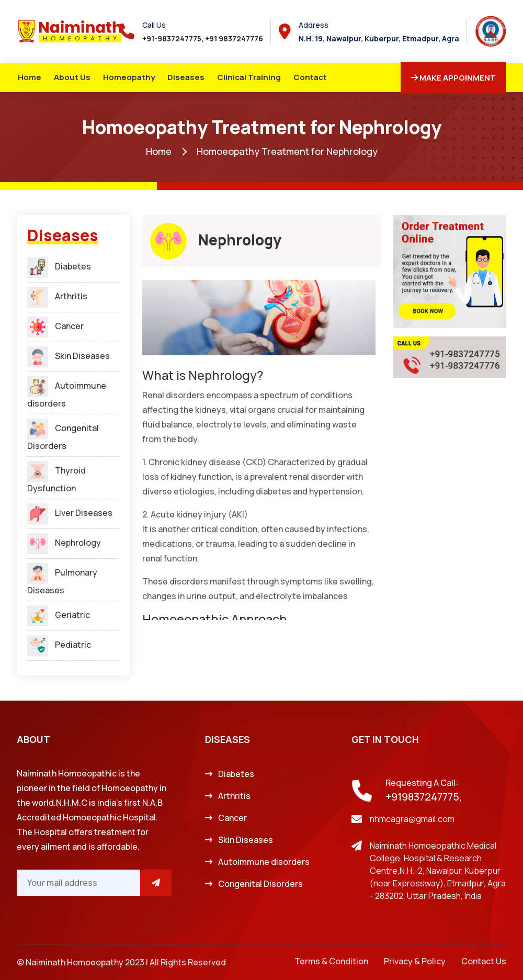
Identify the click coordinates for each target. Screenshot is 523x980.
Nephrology (64, 543)
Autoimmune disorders (264, 862)
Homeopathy (129, 77)
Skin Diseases (69, 356)
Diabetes (59, 266)
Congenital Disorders (260, 884)
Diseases (186, 77)
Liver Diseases (70, 513)
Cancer (55, 326)
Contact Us (484, 961)
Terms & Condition (331, 961)
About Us (72, 77)
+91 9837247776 (234, 38)
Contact (310, 77)
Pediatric (59, 645)
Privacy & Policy (415, 961)
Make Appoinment (453, 78)
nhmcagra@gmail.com (412, 819)
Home (30, 77)
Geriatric (59, 615)
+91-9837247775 (172, 38)
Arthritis (57, 296)
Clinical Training (249, 77)
